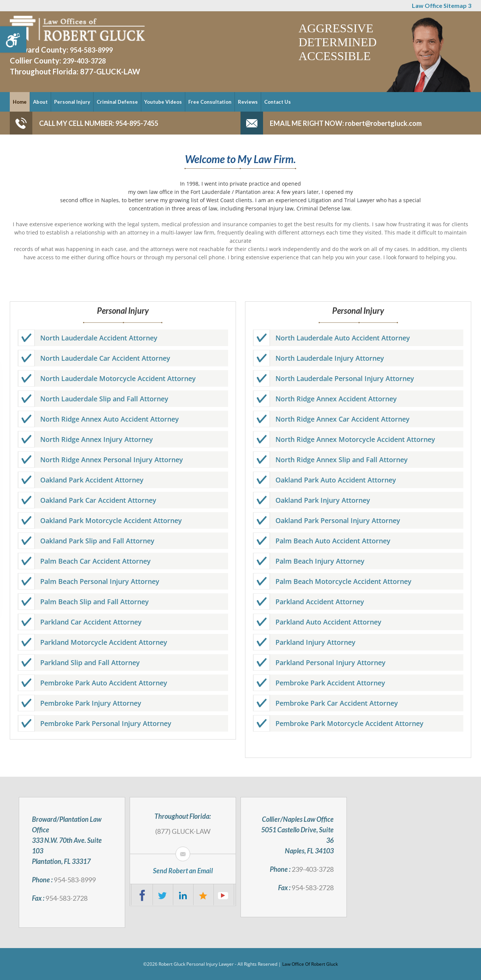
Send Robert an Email (183, 871)
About (40, 102)
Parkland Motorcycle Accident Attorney (104, 642)
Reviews (248, 102)
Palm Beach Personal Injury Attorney (100, 581)
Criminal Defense (117, 102)
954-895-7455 (136, 123)
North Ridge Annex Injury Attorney (97, 439)
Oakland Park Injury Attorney (323, 500)
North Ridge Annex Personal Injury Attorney (112, 460)
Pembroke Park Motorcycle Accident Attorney (349, 723)
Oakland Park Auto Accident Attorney (336, 480)
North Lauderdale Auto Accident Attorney (343, 338)
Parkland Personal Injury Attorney (330, 662)
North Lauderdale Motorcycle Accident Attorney (118, 378)
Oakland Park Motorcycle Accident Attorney (111, 520)
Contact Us (278, 102)
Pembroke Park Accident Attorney (330, 683)
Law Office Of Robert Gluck (310, 964)
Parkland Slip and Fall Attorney (90, 662)
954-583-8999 (91, 50)
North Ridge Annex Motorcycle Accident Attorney (355, 439)
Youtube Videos (163, 102)
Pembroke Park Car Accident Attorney (337, 703)
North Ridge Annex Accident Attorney (336, 399)
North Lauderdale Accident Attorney (99, 338)
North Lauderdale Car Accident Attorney (105, 358)
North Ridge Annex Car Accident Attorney (343, 419)
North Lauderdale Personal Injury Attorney (345, 378)
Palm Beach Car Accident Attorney (95, 561)
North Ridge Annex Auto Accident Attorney (110, 419)
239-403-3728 (84, 61)
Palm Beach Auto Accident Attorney (333, 541)
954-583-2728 (67, 898)
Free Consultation (210, 102)
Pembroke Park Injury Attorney (91, 703)
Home (20, 102)
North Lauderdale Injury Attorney (330, 358)
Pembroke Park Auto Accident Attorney (104, 683)
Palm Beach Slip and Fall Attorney (95, 602)
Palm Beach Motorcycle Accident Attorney (343, 581)
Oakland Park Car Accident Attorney (98, 500)
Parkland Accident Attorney (320, 602)
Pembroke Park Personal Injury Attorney (106, 723)
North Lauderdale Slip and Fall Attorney (104, 399)
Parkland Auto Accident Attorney (328, 622)
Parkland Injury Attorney (315, 642)
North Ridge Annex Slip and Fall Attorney (342, 460)
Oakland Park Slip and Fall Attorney (97, 541)
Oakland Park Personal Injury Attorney (338, 520)
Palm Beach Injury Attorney (320, 561)
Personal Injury (72, 102)
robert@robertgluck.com (383, 123)
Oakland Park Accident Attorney (92, 480)
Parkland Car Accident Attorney (91, 622)
